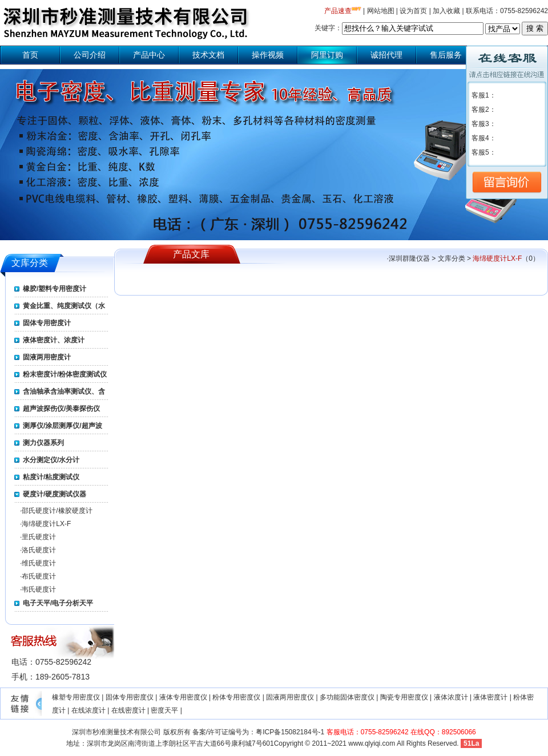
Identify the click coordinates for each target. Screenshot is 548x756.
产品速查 (338, 11)
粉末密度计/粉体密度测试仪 (65, 374)
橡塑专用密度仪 (76, 697)
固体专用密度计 (47, 323)
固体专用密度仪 (130, 697)
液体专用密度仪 (183, 697)
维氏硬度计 (39, 563)
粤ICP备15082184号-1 (290, 732)
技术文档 (208, 55)
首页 (30, 55)
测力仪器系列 (43, 443)
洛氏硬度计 (39, 550)
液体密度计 (490, 697)
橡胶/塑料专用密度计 (55, 289)
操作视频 (268, 55)
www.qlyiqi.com (372, 743)
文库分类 (30, 263)
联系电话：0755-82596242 (507, 11)
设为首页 (413, 11)
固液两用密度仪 (290, 697)
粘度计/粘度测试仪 (51, 477)
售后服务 (446, 55)
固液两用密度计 (47, 357)
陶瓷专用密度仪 (404, 697)
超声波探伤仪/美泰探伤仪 (61, 409)
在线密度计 (128, 710)
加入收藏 (446, 11)
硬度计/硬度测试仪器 (55, 494)
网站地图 (381, 11)
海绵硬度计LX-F (46, 524)
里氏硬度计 (39, 537)
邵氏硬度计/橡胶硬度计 (57, 511)
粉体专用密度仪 (236, 697)
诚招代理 (386, 55)
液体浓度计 (451, 697)
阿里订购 (327, 55)
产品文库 (191, 254)
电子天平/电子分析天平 (58, 603)
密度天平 (164, 710)
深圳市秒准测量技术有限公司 (116, 732)
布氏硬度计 (39, 576)
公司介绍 (90, 55)
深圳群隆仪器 (409, 258)
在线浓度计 (88, 710)
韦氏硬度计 (39, 589)
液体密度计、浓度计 (54, 340)
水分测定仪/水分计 (51, 460)
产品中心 (149, 55)
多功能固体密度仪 (347, 697)
